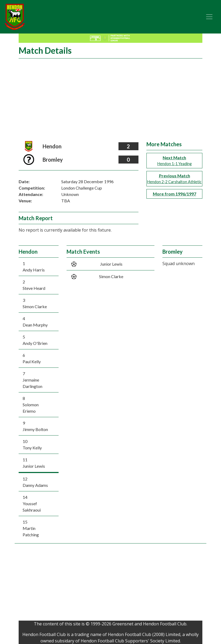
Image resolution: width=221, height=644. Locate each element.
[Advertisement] (110, 101)
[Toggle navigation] (209, 17)
